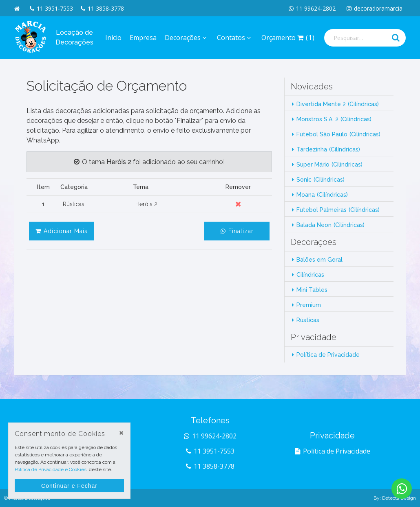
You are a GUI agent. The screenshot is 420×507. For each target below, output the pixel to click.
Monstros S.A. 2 (334, 119)
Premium (309, 305)
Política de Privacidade (328, 355)
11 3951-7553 (51, 8)
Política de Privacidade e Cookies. (51, 469)
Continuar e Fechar (69, 486)
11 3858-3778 (102, 8)
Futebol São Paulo (338, 134)
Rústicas (308, 320)
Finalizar (237, 231)
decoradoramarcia (375, 8)
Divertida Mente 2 (338, 104)
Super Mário (329, 165)
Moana (322, 195)
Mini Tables (312, 290)
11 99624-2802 (312, 8)
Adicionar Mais (62, 231)
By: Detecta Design (395, 498)
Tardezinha (328, 149)
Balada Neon (330, 225)
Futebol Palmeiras (338, 210)
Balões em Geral (319, 260)
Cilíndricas (310, 275)
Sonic (321, 180)
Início (113, 38)
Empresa (143, 38)
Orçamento (288, 38)
